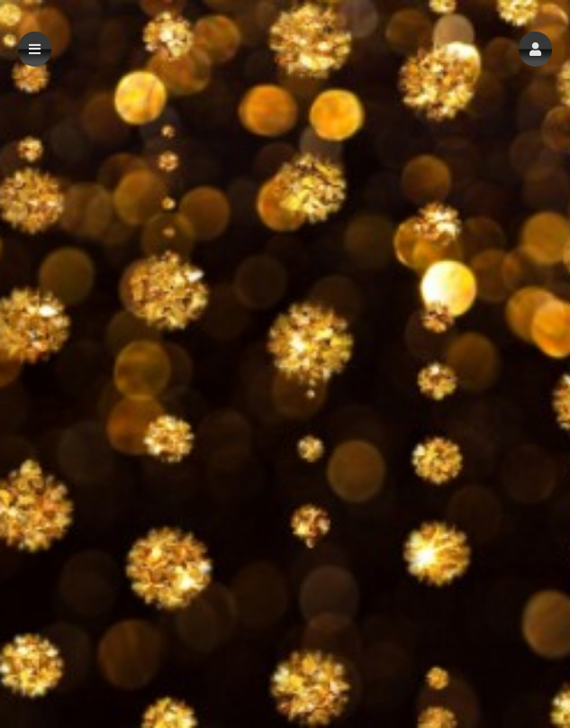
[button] (535, 49)
